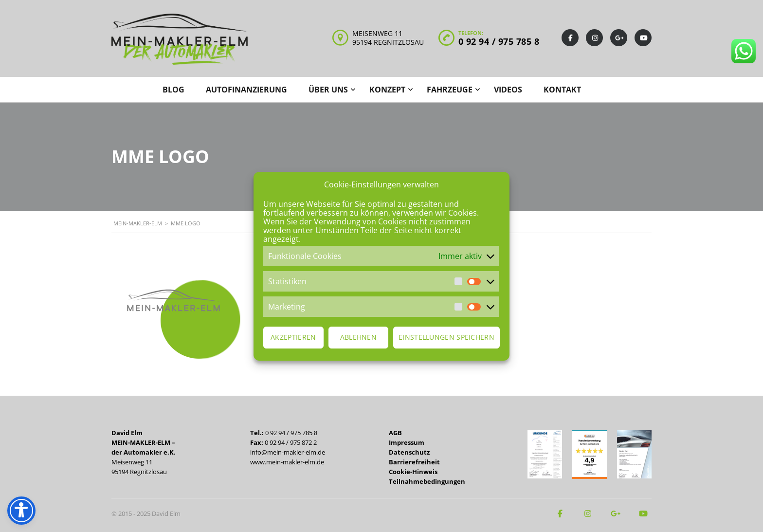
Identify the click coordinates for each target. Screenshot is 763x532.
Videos (508, 90)
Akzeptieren (293, 337)
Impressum (407, 442)
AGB (395, 433)
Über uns (328, 90)
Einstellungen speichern (446, 337)
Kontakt (562, 90)
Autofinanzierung (246, 90)
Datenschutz (409, 452)
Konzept (387, 90)
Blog (173, 90)
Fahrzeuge (450, 90)
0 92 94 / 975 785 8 (499, 41)
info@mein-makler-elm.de (288, 452)
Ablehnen (358, 337)
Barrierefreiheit (414, 462)
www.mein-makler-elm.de (287, 462)
